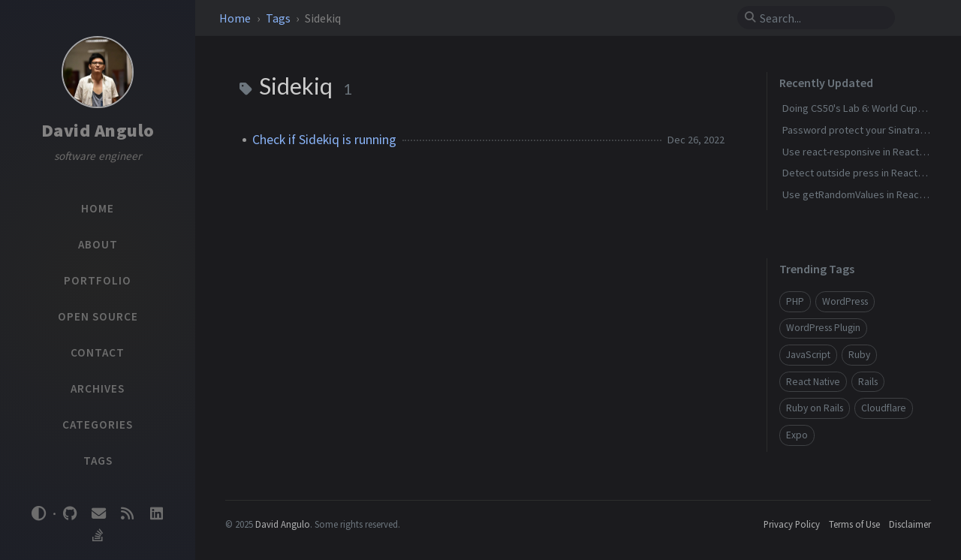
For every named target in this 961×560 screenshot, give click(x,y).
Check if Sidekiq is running (324, 140)
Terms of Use (854, 524)
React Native (813, 382)
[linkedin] (156, 514)
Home (236, 18)
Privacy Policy (792, 524)
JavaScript (808, 355)
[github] (70, 514)
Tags (279, 18)
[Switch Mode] (39, 513)
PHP (795, 301)
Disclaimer (910, 524)
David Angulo (98, 130)
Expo (797, 435)
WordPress (845, 301)
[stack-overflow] (98, 536)
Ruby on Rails (815, 408)
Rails (868, 382)
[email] (98, 514)
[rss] (128, 514)
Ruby (859, 355)
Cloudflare (884, 408)
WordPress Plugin (823, 328)
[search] (822, 18)
